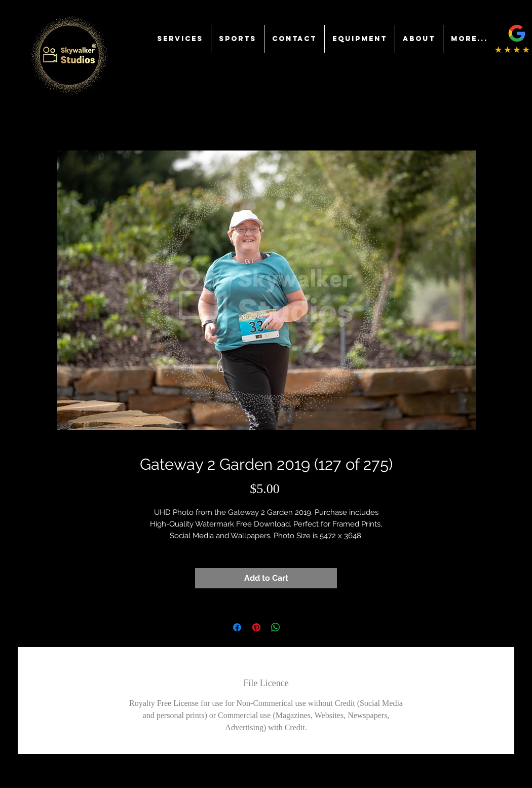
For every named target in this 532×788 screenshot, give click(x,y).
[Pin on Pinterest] (256, 627)
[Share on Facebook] (237, 627)
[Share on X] (295, 627)
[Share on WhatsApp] (276, 627)
